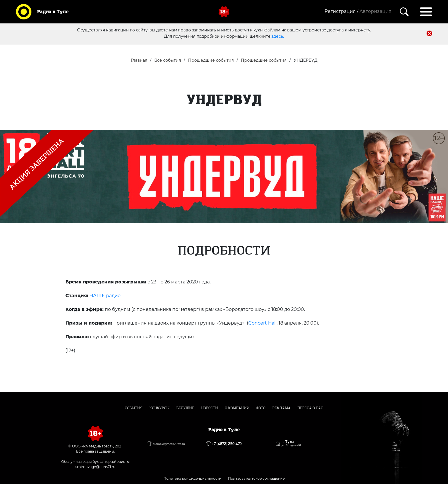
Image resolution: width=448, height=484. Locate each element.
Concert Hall (262, 323)
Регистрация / (341, 11)
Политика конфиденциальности (192, 478)
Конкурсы (159, 408)
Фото (261, 408)
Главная (139, 60)
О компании (237, 408)
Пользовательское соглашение (256, 478)
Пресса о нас (310, 408)
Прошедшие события (211, 60)
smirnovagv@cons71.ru (95, 467)
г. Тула (291, 443)
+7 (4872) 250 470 (227, 444)
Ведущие (185, 408)
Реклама (281, 408)
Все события (168, 60)
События (134, 408)
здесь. (278, 36)
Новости (210, 408)
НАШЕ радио (105, 296)
